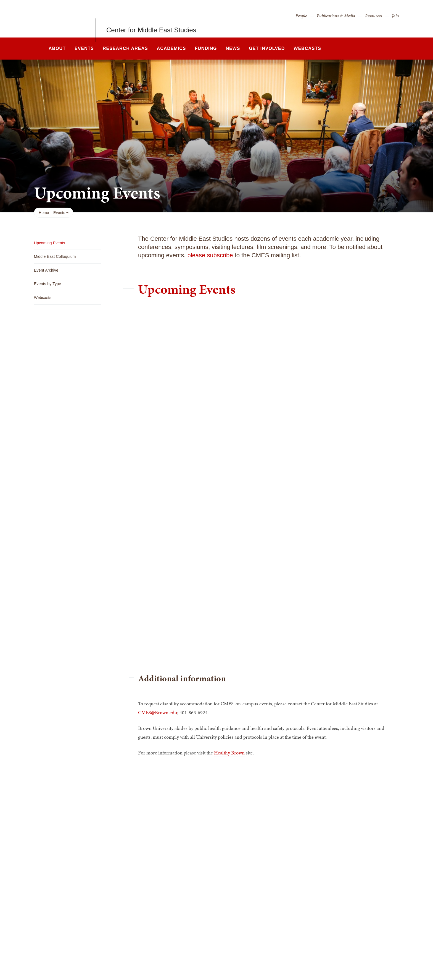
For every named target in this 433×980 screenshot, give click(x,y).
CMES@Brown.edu (158, 712)
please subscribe (210, 255)
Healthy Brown (229, 753)
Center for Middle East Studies (151, 19)
